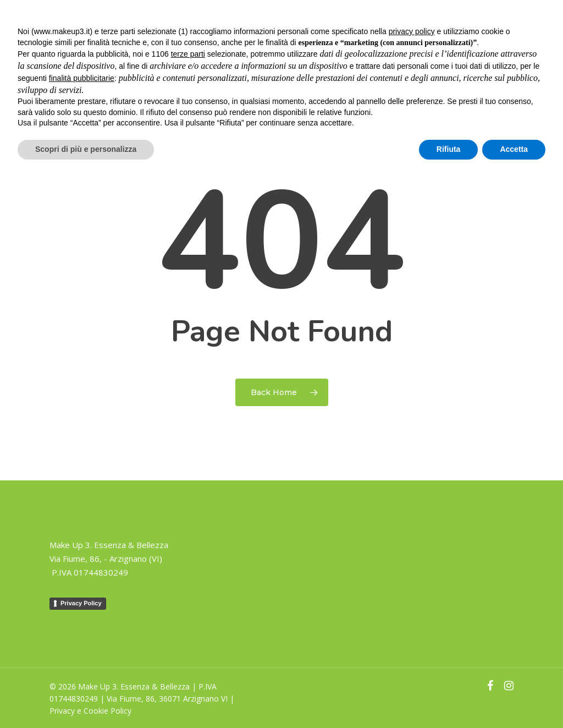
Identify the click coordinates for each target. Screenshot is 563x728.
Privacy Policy (81, 603)
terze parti (188, 54)
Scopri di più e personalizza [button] (86, 149)
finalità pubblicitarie (82, 78)
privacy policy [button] (412, 31)
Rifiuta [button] (449, 149)
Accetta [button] (514, 149)
